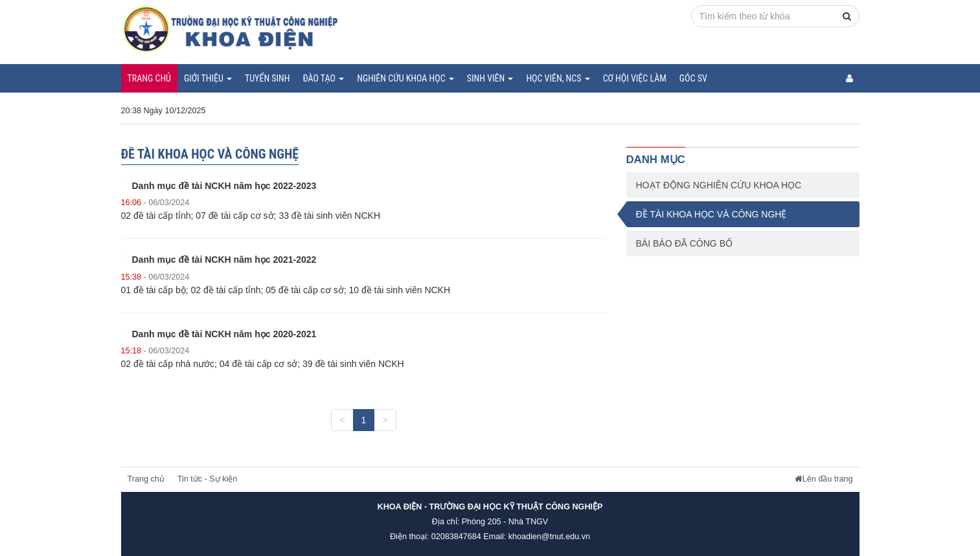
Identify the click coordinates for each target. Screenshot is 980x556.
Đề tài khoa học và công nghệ (712, 214)
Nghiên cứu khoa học (405, 78)
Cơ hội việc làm (635, 78)
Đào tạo (323, 78)
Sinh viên (490, 78)
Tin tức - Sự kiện (208, 479)
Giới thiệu (208, 78)
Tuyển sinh (267, 78)
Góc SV (693, 78)
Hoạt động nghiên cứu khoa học (719, 185)
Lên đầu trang (824, 479)
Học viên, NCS (558, 78)
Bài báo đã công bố (684, 243)
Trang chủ (149, 78)
